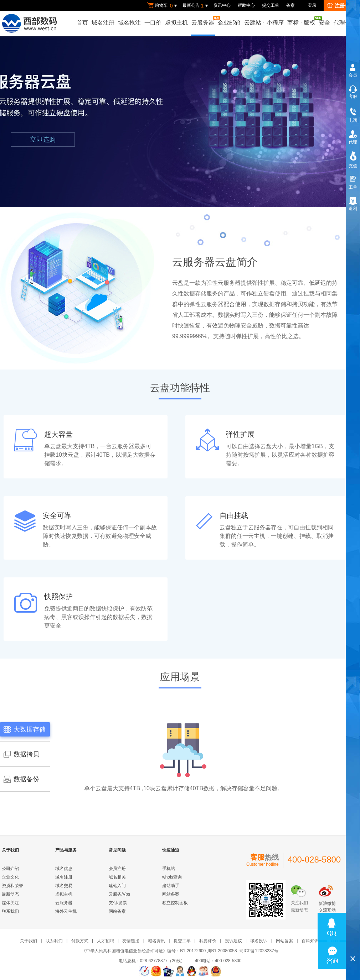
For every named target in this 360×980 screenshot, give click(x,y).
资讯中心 (222, 5)
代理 (353, 142)
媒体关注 (10, 903)
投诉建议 (233, 941)
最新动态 (10, 894)
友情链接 (131, 941)
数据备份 (21, 779)
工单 (353, 187)
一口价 (153, 23)
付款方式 (80, 941)
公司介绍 (10, 869)
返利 (353, 209)
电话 (353, 120)
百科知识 (310, 941)
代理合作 (345, 23)
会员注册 (117, 869)
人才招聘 (106, 941)
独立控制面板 (175, 903)
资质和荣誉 (12, 886)
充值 (353, 166)
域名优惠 (64, 869)
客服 (353, 96)
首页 (82, 23)
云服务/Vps (119, 894)
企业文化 (10, 877)
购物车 (163, 6)
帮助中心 (246, 5)
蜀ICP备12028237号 (259, 951)
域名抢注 (129, 23)
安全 (324, 23)
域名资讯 (156, 941)
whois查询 (172, 877)
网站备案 (117, 911)
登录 (312, 5)
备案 (290, 5)
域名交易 (64, 886)
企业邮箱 (229, 23)
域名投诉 (259, 941)
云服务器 (203, 21)
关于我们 (29, 941)
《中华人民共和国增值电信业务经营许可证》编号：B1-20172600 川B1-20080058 (159, 951)
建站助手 (171, 886)
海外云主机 (66, 911)
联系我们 (10, 911)
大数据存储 (25, 729)
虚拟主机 (176, 23)
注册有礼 (341, 6)
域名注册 (103, 23)
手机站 (169, 869)
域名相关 (117, 877)
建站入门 (117, 886)
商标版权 (302, 21)
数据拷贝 (21, 754)
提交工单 (271, 5)
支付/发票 (118, 903)
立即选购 (43, 140)
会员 (353, 75)
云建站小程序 (264, 23)
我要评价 (208, 941)
